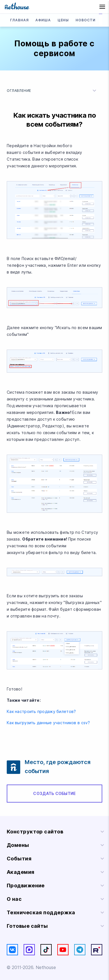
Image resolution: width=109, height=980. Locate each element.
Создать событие (54, 794)
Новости (86, 20)
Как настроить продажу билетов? (42, 712)
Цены (63, 20)
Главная (19, 20)
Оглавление (52, 91)
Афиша (43, 20)
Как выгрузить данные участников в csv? (49, 723)
